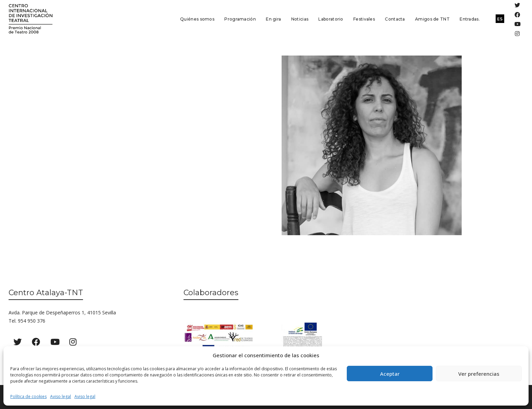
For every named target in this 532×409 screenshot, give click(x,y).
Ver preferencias (479, 374)
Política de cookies (28, 396)
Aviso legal (61, 396)
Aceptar (390, 374)
